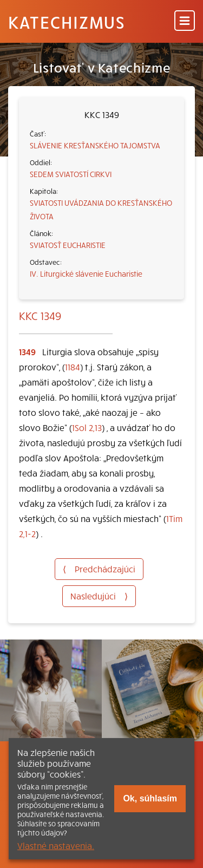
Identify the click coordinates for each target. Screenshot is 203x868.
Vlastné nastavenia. (56, 845)
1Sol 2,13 (87, 427)
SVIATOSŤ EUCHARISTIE (68, 245)
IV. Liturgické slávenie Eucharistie (86, 273)
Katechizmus (67, 22)
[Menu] (185, 21)
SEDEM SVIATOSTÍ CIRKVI (71, 174)
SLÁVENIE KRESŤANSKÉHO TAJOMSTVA (95, 145)
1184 (73, 367)
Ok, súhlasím (150, 798)
